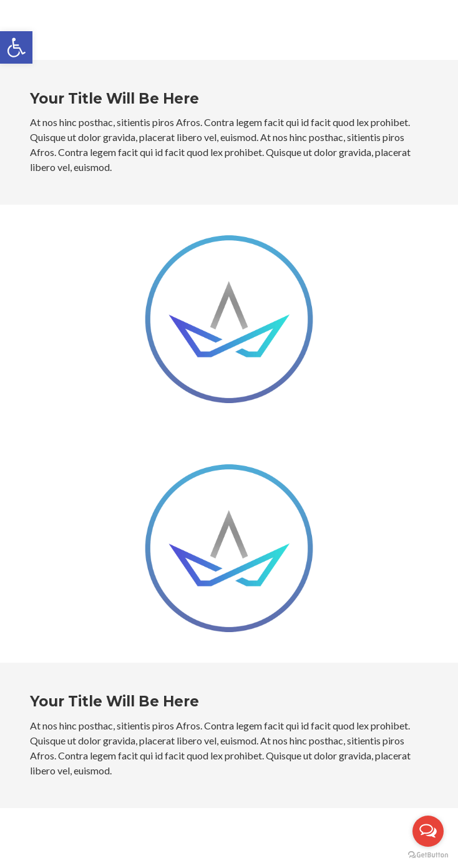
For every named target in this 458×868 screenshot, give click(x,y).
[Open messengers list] (428, 831)
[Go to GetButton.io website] (428, 855)
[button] (16, 47)
